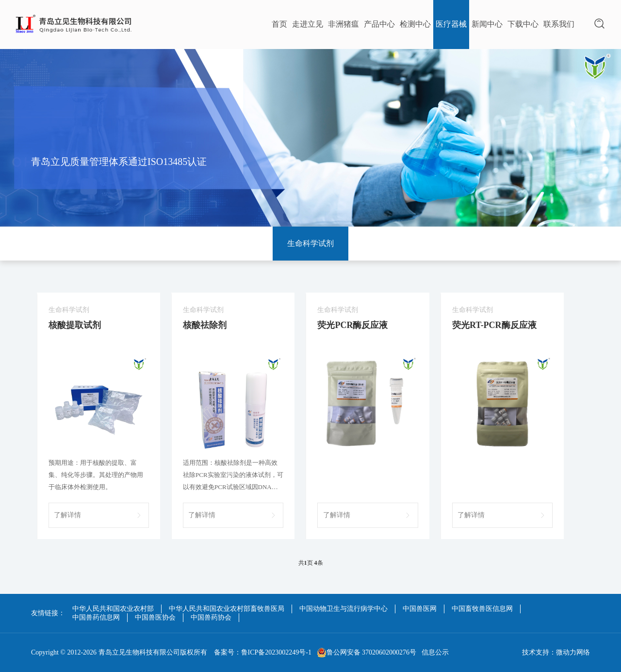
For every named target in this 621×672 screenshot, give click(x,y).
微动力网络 (573, 652)
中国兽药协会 (211, 617)
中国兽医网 (420, 609)
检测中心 (415, 24)
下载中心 (523, 24)
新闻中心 (487, 24)
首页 (279, 24)
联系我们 (559, 24)
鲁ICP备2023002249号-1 (276, 652)
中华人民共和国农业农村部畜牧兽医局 (227, 609)
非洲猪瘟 (343, 24)
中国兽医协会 (155, 617)
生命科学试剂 (310, 243)
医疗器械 (451, 24)
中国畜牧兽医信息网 (482, 609)
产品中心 (379, 24)
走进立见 (308, 24)
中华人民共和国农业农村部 (113, 609)
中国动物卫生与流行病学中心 (343, 609)
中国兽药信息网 (96, 617)
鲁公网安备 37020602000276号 (367, 653)
